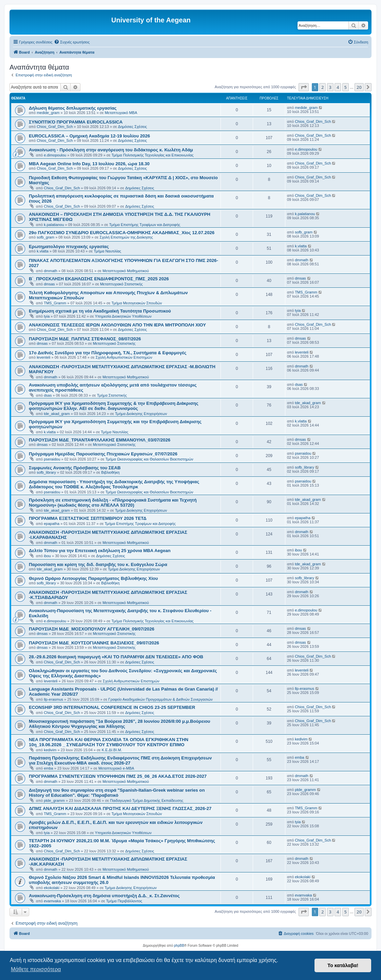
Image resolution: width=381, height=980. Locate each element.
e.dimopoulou (55, 155)
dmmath (51, 271)
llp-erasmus (53, 699)
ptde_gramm (54, 800)
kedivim (50, 750)
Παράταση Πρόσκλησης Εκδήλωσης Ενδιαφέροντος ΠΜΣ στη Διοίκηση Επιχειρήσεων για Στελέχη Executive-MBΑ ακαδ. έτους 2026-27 (120, 760)
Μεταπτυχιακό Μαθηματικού (126, 271)
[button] (304, 87)
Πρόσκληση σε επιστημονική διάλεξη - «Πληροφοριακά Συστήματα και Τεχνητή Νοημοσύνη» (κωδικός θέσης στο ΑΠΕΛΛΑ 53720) (113, 503)
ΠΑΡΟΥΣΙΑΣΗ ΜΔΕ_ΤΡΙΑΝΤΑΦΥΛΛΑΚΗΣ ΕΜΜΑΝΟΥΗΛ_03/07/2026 (100, 440)
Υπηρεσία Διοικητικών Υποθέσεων (123, 316)
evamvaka (52, 901)
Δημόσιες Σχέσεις (132, 127)
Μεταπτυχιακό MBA (121, 113)
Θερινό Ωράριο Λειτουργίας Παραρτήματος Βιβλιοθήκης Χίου (93, 578)
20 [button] (359, 87)
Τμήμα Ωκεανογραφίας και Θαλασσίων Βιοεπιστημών (149, 459)
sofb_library (46, 472)
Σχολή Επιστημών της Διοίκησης (126, 237)
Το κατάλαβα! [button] (343, 965)
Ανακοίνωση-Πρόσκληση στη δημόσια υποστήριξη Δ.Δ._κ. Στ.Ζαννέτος (104, 896)
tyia (47, 316)
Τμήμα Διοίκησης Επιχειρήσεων (141, 414)
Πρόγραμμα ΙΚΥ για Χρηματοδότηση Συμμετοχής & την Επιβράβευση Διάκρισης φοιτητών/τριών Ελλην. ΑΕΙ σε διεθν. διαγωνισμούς (114, 406)
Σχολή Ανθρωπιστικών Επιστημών (124, 357)
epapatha (52, 524)
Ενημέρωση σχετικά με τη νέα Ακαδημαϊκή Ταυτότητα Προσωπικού (100, 311)
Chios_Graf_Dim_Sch (55, 127)
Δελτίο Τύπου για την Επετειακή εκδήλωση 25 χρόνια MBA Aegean (100, 551)
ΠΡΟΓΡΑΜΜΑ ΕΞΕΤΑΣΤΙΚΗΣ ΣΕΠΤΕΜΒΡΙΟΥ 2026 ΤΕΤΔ (88, 518)
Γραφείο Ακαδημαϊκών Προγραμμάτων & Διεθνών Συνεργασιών (160, 699)
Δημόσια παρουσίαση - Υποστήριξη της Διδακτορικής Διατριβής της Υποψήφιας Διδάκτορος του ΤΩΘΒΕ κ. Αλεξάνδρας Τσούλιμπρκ (114, 484)
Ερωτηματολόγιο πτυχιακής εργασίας (69, 247)
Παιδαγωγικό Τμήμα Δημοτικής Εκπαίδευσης (147, 800)
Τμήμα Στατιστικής (112, 395)
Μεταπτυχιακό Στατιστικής (121, 284)
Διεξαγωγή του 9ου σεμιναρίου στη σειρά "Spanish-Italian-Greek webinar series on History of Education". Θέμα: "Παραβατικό (117, 793)
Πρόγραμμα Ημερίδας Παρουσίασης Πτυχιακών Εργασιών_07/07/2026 (103, 454)
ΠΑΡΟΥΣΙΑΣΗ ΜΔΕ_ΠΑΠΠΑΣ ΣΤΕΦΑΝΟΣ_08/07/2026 (85, 339)
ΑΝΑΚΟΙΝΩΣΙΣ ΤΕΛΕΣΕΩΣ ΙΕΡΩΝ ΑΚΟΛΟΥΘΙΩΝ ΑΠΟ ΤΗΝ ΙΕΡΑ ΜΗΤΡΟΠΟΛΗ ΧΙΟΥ (117, 325)
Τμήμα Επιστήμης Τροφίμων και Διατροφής (145, 225)
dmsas (49, 284)
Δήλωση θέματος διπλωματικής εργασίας (73, 108)
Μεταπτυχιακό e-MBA (116, 768)
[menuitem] (72, 42)
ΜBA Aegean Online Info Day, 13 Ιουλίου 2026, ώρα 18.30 (89, 164)
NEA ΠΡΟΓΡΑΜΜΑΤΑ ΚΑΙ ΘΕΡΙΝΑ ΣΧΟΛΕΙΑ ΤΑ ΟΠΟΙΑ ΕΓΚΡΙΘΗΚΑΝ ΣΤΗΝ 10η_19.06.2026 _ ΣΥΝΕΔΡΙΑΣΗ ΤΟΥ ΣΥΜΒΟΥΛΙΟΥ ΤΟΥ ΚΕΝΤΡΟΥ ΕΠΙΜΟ (109, 742)
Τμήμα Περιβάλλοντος (124, 901)
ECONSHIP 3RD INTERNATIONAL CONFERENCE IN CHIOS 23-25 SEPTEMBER (112, 707)
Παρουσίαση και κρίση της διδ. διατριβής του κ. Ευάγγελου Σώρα (98, 564)
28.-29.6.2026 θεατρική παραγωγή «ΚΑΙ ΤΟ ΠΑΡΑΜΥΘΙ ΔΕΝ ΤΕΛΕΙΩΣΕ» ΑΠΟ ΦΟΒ (116, 657)
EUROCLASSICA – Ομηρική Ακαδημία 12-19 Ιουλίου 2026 (89, 136)
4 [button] (338, 87)
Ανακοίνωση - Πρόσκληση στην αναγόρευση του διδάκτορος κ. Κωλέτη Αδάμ (111, 150)
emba (49, 768)
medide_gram (48, 113)
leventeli (43, 357)
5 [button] (346, 87)
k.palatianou (54, 225)
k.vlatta (43, 251)
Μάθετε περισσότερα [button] (36, 969)
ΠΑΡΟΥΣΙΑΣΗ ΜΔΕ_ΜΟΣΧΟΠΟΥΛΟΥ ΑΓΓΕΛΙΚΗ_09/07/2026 (92, 629)
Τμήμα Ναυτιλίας (107, 251)
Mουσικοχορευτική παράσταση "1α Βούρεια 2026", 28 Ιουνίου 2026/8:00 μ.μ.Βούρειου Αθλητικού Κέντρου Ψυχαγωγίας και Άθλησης (119, 724)
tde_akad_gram (57, 414)
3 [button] (330, 87)
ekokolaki (52, 888)
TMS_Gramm (55, 303)
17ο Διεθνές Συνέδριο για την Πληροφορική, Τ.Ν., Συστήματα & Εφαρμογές (108, 353)
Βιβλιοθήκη (110, 472)
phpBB (179, 946)
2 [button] (322, 87)
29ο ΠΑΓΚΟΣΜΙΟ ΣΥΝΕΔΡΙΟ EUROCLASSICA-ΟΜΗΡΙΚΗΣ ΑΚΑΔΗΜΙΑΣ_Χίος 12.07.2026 (122, 233)
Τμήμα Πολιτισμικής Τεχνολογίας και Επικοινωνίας (153, 155)
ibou (47, 556)
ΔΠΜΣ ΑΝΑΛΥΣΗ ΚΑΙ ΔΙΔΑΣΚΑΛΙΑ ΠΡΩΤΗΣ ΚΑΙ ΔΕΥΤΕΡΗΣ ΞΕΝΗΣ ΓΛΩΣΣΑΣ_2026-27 (120, 808)
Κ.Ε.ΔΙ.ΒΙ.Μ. (112, 750)
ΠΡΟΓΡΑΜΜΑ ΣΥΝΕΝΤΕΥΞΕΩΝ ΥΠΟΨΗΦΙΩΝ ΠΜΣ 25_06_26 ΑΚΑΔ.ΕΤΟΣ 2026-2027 (118, 776)
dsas (48, 395)
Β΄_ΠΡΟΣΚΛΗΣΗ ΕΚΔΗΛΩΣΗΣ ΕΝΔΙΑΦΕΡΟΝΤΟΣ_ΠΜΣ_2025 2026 (99, 279)
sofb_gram (45, 237)
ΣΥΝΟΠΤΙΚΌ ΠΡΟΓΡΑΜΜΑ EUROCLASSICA (76, 122)
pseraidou (52, 459)
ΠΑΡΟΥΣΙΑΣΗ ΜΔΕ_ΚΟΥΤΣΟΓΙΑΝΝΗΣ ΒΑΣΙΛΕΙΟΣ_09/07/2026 (94, 643)
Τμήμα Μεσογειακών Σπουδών (137, 303)
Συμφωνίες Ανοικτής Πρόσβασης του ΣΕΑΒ (75, 468)
